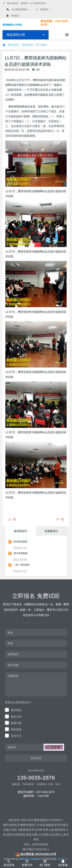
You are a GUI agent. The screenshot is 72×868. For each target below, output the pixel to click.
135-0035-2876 (36, 778)
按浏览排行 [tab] (21, 531)
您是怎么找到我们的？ (18, 702)
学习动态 (42, 45)
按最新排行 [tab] (51, 531)
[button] (54, 747)
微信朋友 (16, 710)
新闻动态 (28, 45)
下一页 (60, 519)
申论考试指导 (21, 542)
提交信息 (36, 758)
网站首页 (11, 45)
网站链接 (16, 729)
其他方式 (16, 736)
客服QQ (15, 16)
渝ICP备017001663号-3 (36, 849)
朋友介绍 (16, 717)
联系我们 (44, 9)
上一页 (12, 519)
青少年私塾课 (21, 553)
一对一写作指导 (22, 565)
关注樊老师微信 (20, 9)
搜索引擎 (16, 723)
